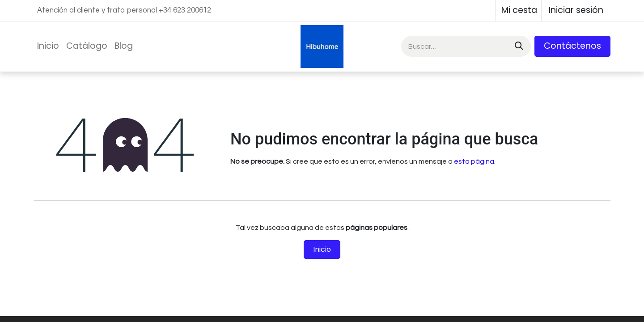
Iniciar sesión (576, 10)
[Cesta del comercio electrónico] (518, 11)
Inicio (322, 249)
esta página (474, 161)
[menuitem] (48, 46)
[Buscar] (518, 46)
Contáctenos (572, 46)
